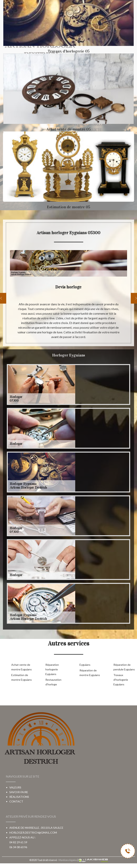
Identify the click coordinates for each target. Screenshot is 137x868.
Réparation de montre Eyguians (90, 673)
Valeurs (15, 787)
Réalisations (19, 797)
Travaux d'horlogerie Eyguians (121, 680)
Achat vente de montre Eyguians (22, 667)
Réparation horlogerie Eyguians (52, 669)
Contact (16, 801)
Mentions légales (68, 860)
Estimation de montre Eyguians (22, 677)
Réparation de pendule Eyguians (124, 667)
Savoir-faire (19, 792)
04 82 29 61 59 (18, 842)
